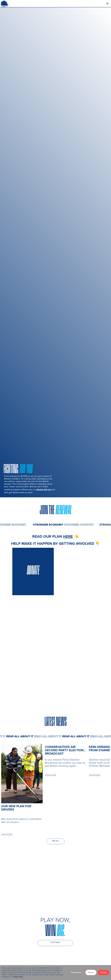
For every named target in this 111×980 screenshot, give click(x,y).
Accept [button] (103, 972)
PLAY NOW (55, 942)
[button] (107, 4)
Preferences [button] (76, 972)
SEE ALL (56, 841)
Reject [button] (91, 972)
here (68, 536)
